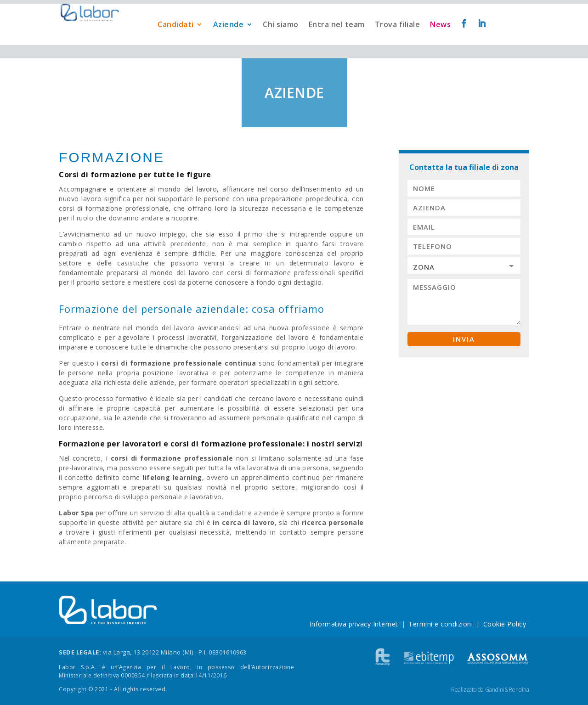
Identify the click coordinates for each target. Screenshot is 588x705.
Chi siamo (281, 38)
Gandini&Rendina (507, 690)
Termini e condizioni (441, 624)
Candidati (176, 38)
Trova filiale (398, 38)
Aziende (229, 38)
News (440, 38)
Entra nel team (337, 38)
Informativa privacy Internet (354, 624)
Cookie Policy (505, 624)
